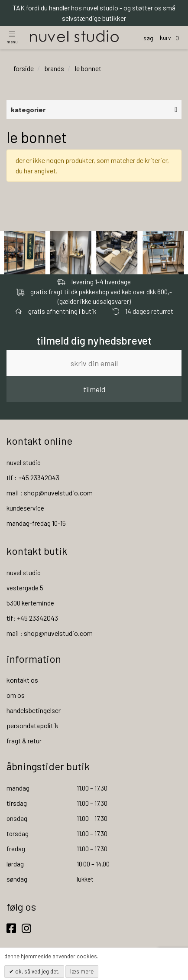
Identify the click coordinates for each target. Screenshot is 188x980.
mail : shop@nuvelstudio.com (50, 493)
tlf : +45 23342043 (33, 477)
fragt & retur (24, 741)
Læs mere (82, 971)
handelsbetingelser (34, 710)
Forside (24, 68)
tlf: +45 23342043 (32, 618)
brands (54, 68)
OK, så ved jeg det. (37, 971)
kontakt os (22, 680)
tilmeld (94, 389)
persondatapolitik (32, 725)
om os (16, 695)
